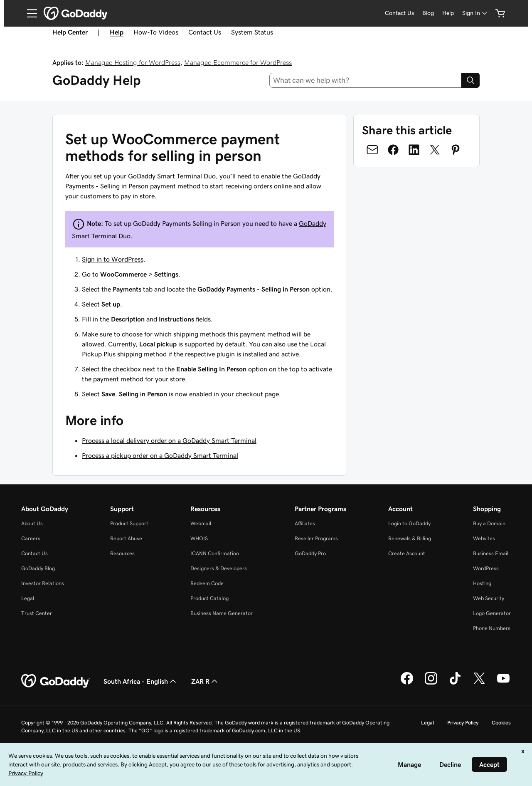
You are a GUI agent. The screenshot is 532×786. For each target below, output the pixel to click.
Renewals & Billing (410, 538)
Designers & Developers (219, 568)
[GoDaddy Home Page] (56, 681)
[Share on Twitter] (435, 150)
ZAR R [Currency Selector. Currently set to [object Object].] (205, 681)
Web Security (489, 598)
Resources (122, 553)
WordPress (486, 568)
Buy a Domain (489, 523)
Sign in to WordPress (113, 259)
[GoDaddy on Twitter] (479, 683)
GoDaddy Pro (310, 553)
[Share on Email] (372, 150)
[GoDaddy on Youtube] (503, 683)
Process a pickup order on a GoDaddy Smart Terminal (160, 455)
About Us (32, 523)
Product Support (129, 523)
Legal (28, 598)
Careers (31, 538)
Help (117, 32)
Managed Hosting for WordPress (133, 62)
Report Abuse (126, 538)
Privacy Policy (463, 723)
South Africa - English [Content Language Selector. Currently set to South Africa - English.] (141, 681)
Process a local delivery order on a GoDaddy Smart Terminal (169, 440)
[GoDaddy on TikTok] (455, 683)
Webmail (201, 523)
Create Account (407, 553)
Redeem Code (207, 583)
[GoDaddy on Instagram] (431, 683)
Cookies (501, 723)
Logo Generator (492, 613)
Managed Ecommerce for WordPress (238, 62)
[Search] (470, 80)
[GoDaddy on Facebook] (407, 683)
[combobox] (366, 80)
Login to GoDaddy (409, 523)
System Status (252, 32)
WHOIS (199, 538)
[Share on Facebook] (393, 150)
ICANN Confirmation (215, 553)
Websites (484, 538)
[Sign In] (475, 13)
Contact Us (205, 32)
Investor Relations (43, 583)
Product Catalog (209, 598)
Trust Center (37, 613)
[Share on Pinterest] (456, 150)
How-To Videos (156, 32)
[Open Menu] (29, 13)
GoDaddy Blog (38, 568)
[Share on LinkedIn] (414, 150)
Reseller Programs (316, 538)
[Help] (448, 13)
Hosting (482, 583)
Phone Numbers (492, 628)
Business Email (491, 553)
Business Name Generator (222, 613)
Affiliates (305, 523)
